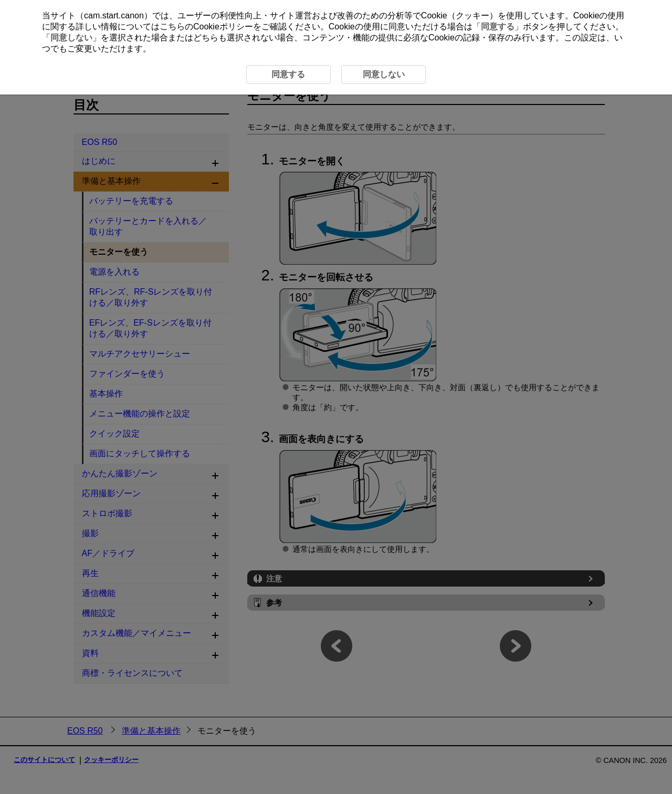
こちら (172, 27)
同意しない (71, 38)
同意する (498, 27)
